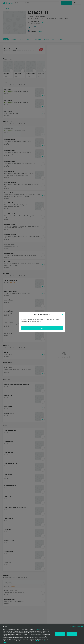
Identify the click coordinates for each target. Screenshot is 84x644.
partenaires (38, 630)
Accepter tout (72, 634)
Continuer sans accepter (76, 626)
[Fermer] (63, 314)
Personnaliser (60, 634)
